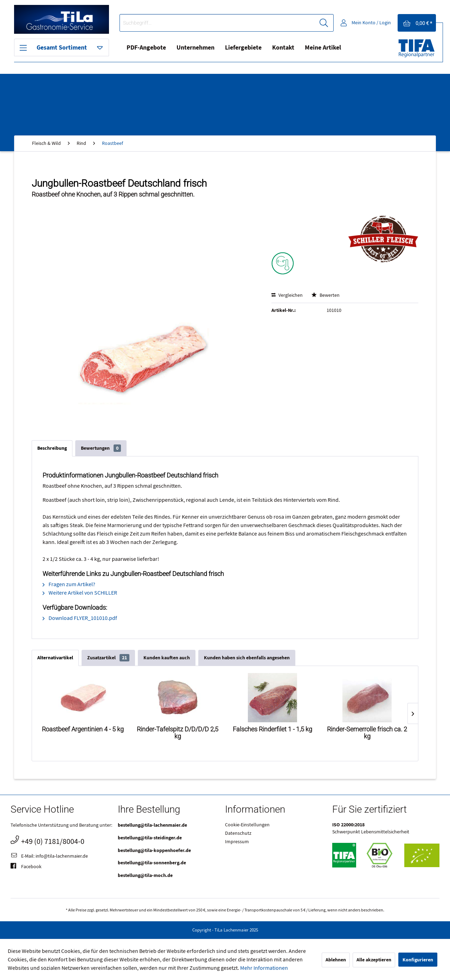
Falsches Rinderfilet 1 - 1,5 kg (272, 729)
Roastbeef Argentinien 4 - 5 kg (83, 729)
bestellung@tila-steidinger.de (150, 838)
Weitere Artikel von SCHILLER (80, 593)
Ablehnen (336, 960)
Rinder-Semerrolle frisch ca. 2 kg (367, 733)
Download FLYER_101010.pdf (80, 618)
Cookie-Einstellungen (247, 825)
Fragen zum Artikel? (69, 584)
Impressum (237, 842)
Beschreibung (52, 448)
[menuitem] (227, 23)
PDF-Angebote (146, 48)
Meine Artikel (323, 48)
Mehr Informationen (264, 968)
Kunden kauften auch (167, 658)
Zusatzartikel (108, 658)
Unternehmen (195, 48)
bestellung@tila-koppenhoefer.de (154, 850)
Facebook (26, 867)
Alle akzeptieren (374, 960)
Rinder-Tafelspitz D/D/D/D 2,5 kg (178, 733)
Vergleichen (287, 295)
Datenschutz (238, 833)
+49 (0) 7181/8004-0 (47, 841)
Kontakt (283, 48)
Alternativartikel (55, 658)
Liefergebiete (243, 48)
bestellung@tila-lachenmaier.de (152, 825)
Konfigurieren (418, 960)
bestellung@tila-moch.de (145, 875)
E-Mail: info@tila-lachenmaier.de (49, 857)
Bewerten (326, 295)
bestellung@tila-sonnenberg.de (152, 863)
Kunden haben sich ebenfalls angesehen (247, 658)
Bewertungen (101, 448)
